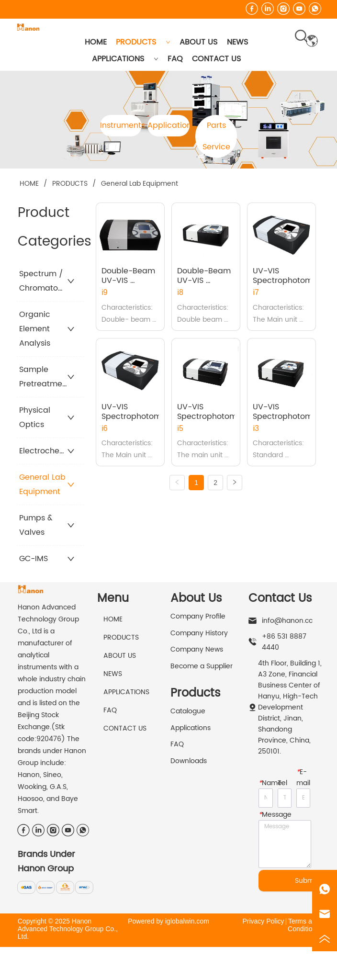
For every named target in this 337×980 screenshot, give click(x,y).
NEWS (237, 42)
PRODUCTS (143, 42)
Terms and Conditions (303, 925)
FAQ (175, 59)
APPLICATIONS (125, 59)
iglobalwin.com (187, 921)
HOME (96, 42)
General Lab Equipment (139, 184)
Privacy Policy (263, 921)
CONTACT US (216, 59)
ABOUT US (198, 42)
